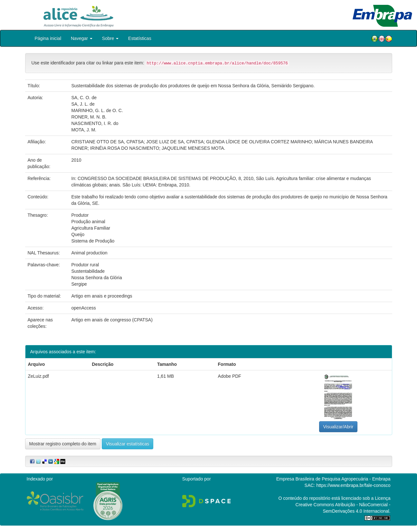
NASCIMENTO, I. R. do (95, 123)
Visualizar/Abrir (338, 427)
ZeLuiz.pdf (38, 376)
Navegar (82, 38)
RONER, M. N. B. (89, 117)
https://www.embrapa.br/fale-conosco (353, 485)
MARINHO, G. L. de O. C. (97, 110)
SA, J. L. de (83, 104)
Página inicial (48, 38)
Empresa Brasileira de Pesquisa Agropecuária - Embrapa (333, 479)
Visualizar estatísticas (128, 444)
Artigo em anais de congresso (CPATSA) (112, 320)
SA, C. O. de (84, 98)
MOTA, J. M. (84, 130)
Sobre (110, 38)
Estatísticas (140, 38)
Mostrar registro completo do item (63, 444)
